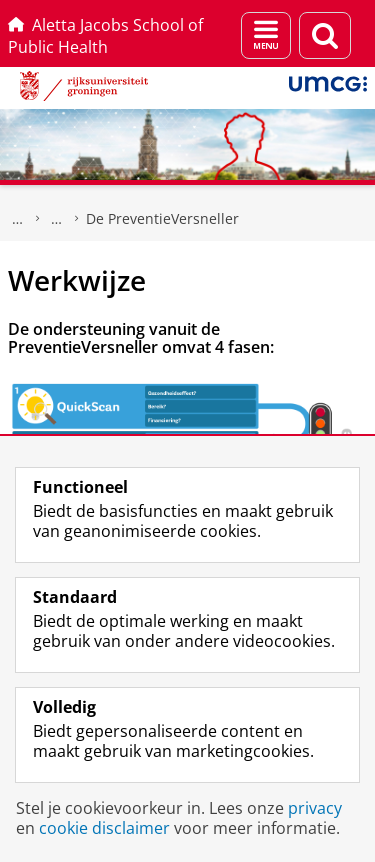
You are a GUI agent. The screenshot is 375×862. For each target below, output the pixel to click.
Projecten (57, 219)
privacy (315, 808)
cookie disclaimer (104, 828)
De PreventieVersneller (162, 218)
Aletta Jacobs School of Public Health (105, 36)
